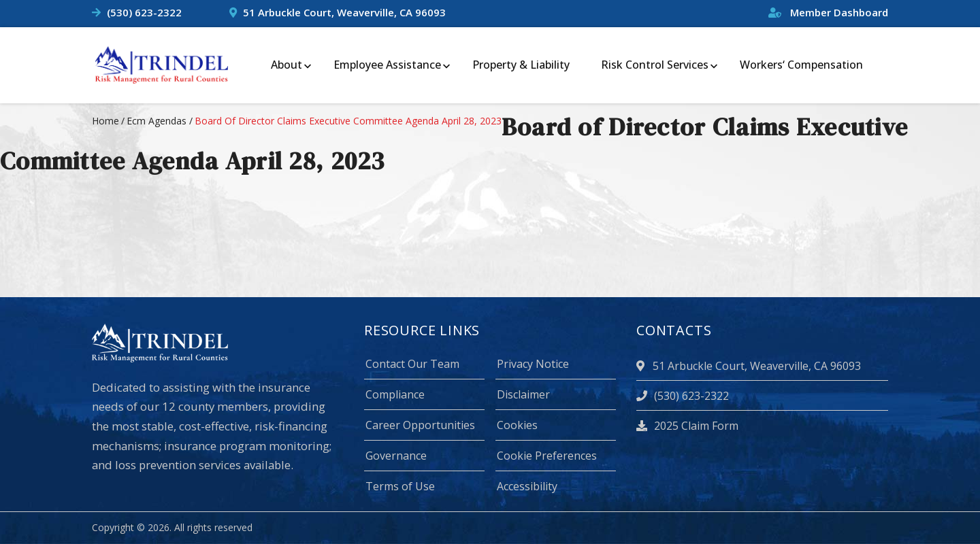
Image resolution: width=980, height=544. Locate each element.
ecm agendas (157, 121)
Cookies (517, 425)
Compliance (395, 394)
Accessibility (527, 486)
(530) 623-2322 (144, 12)
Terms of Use (400, 486)
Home (105, 121)
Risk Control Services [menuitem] (655, 65)
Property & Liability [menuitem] (521, 65)
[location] (642, 366)
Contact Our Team (412, 364)
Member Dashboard (828, 12)
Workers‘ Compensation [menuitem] (801, 65)
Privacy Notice (533, 364)
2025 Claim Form (687, 426)
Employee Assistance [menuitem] (387, 65)
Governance (396, 456)
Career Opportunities (420, 425)
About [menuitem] (287, 65)
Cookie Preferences (547, 456)
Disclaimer (523, 394)
